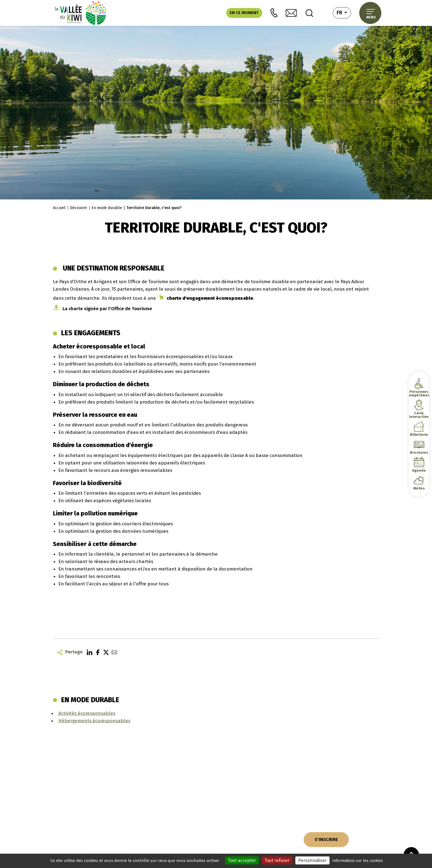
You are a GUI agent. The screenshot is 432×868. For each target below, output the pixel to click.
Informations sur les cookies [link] (358, 861)
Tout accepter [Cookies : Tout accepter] (242, 860)
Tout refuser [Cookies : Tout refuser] (277, 860)
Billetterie (419, 435)
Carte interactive (419, 415)
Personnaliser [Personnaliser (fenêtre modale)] (312, 860)
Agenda (419, 470)
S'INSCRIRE (326, 839)
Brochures (419, 452)
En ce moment (244, 13)
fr (344, 12)
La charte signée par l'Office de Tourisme (107, 309)
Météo (419, 488)
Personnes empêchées (419, 393)
